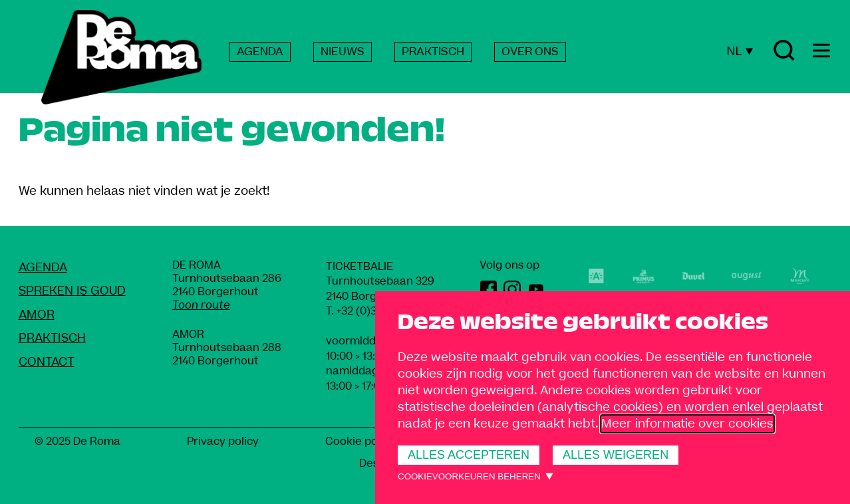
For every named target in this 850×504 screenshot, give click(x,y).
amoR (37, 315)
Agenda (43, 268)
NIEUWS (343, 52)
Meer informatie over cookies (687, 424)
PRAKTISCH (433, 52)
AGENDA (260, 52)
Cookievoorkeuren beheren (469, 476)
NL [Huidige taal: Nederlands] (740, 51)
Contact (47, 362)
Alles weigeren (616, 455)
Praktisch (52, 338)
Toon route (201, 305)
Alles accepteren (469, 455)
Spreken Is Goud (72, 291)
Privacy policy (223, 441)
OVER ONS (530, 52)
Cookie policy (360, 441)
